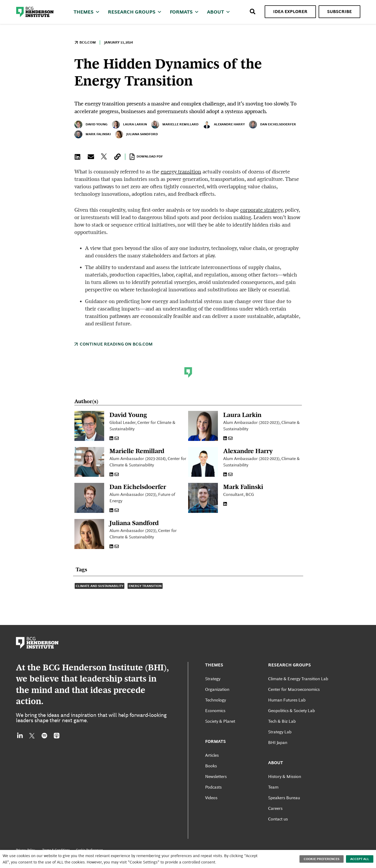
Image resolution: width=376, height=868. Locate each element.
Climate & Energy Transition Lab (298, 685)
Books (211, 772)
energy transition (181, 172)
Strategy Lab (280, 738)
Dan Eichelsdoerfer (273, 125)
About (219, 12)
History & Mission (285, 783)
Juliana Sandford (136, 134)
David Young (91, 125)
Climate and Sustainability (100, 592)
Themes (87, 12)
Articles (212, 762)
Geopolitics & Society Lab (291, 717)
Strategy (213, 685)
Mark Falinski (93, 134)
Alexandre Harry (224, 125)
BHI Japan (278, 749)
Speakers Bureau (284, 804)
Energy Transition (145, 592)
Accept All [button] (360, 859)
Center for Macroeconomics (294, 696)
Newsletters (216, 783)
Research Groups (135, 12)
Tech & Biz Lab (282, 728)
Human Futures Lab (287, 706)
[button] (78, 157)
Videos (211, 804)
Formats (184, 12)
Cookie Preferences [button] (322, 859)
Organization (217, 696)
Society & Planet (220, 728)
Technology (216, 706)
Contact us (278, 825)
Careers (275, 815)
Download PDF (146, 157)
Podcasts (213, 793)
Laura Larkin (129, 125)
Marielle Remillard (175, 125)
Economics (215, 717)
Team (273, 793)
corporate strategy (261, 210)
